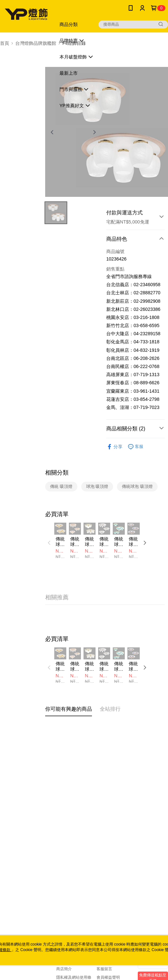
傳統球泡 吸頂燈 (137, 486)
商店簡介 (64, 969)
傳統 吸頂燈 (61, 486)
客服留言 (104, 969)
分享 (114, 447)
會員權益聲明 (108, 977)
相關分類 (57, 473)
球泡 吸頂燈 (97, 486)
